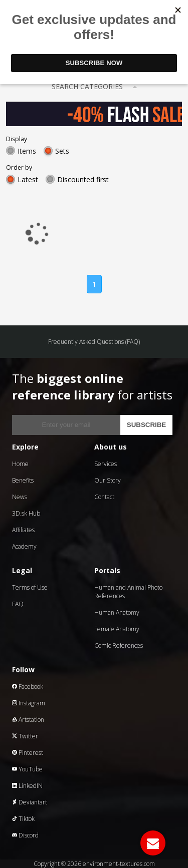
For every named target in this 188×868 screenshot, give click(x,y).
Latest (28, 179)
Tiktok (23, 819)
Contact (104, 497)
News (20, 497)
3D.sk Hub (26, 513)
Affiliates (23, 530)
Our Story (108, 480)
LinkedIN (27, 786)
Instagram (29, 703)
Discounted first (83, 179)
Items (27, 151)
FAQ (18, 604)
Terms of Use (30, 587)
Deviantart (30, 802)
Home (20, 464)
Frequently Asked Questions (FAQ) (94, 342)
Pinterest (28, 753)
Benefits (23, 480)
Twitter (25, 736)
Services (106, 464)
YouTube (27, 769)
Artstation (28, 720)
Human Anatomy (117, 612)
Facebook (28, 687)
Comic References (119, 645)
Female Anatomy (117, 629)
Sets (62, 151)
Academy (24, 546)
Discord (25, 835)
